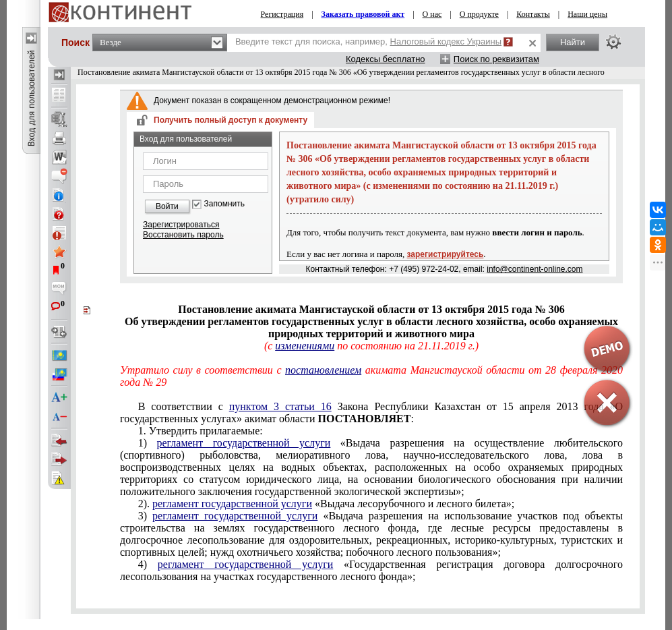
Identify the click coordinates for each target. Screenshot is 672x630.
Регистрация (282, 14)
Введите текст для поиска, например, (368, 41)
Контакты (533, 14)
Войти (167, 206)
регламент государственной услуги (243, 443)
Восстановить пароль (183, 235)
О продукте (479, 14)
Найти (573, 42)
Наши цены (587, 14)
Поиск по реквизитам (496, 59)
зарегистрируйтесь (446, 254)
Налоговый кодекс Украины (446, 41)
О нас (432, 14)
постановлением (323, 370)
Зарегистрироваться (181, 225)
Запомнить (224, 204)
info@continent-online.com (534, 269)
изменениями (305, 346)
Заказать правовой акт (363, 14)
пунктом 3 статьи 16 (280, 406)
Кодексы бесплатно (386, 59)
